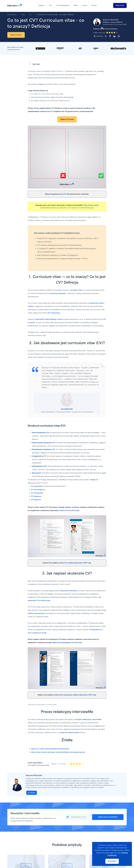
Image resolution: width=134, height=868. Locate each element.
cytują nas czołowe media (69, 733)
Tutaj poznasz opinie (91, 205)
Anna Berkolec (67, 409)
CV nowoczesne (37, 486)
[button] (67, 48)
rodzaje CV (94, 480)
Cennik (94, 5)
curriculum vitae (76, 290)
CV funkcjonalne (37, 493)
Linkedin (32, 793)
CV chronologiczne (38, 490)
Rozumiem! (112, 861)
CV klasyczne (36, 500)
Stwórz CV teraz (16, 35)
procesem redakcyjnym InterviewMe (88, 720)
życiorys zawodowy (59, 293)
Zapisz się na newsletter (108, 817)
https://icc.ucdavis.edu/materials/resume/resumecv (50, 749)
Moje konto (120, 5)
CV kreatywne (36, 496)
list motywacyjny (54, 313)
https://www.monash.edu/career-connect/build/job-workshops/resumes (58, 752)
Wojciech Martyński (34, 775)
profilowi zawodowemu (36, 613)
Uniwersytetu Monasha (68, 591)
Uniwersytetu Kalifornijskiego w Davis (48, 319)
